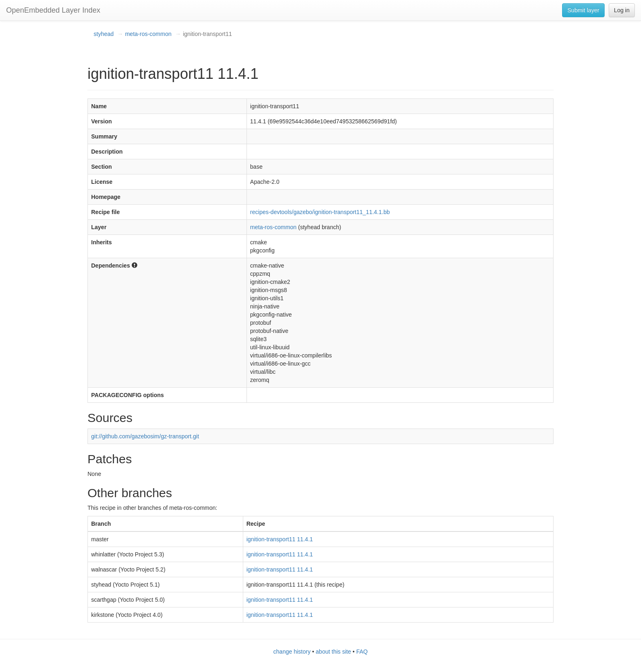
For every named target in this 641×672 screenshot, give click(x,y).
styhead (104, 34)
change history (292, 652)
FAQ (362, 652)
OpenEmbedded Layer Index (53, 10)
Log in (622, 10)
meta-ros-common (148, 34)
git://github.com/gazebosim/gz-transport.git (145, 436)
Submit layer (583, 10)
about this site (333, 652)
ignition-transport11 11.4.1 (280, 539)
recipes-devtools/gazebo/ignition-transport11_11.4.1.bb (320, 212)
